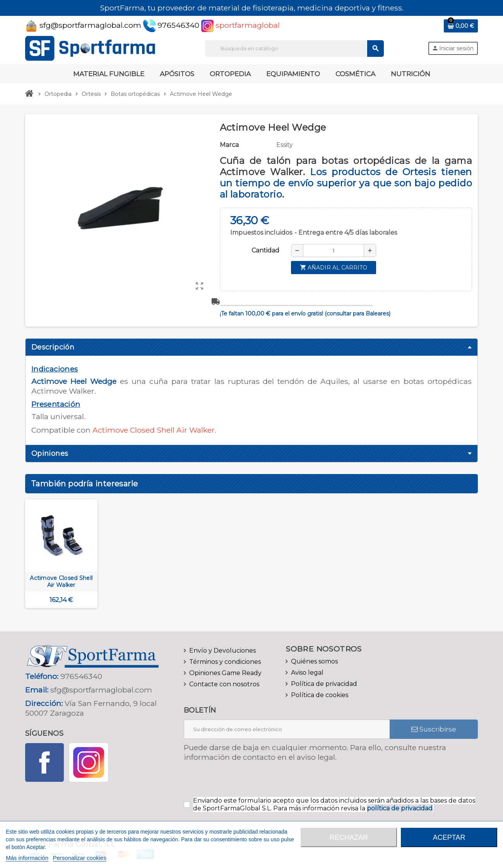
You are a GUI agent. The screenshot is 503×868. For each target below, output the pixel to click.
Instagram (89, 762)
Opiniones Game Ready (225, 673)
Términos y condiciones (225, 662)
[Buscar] (294, 49)
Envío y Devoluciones (222, 651)
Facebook (44, 762)
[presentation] (248, 782)
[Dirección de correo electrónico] (287, 729)
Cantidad (265, 250)
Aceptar (449, 837)
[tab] (251, 347)
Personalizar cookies (80, 858)
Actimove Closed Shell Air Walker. (154, 430)
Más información (27, 858)
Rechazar (349, 837)
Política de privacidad (324, 684)
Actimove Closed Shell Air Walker (61, 582)
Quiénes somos (314, 661)
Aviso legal (307, 673)
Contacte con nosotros (224, 684)
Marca (229, 145)
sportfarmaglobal (240, 25)
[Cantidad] (334, 251)
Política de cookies (320, 695)
